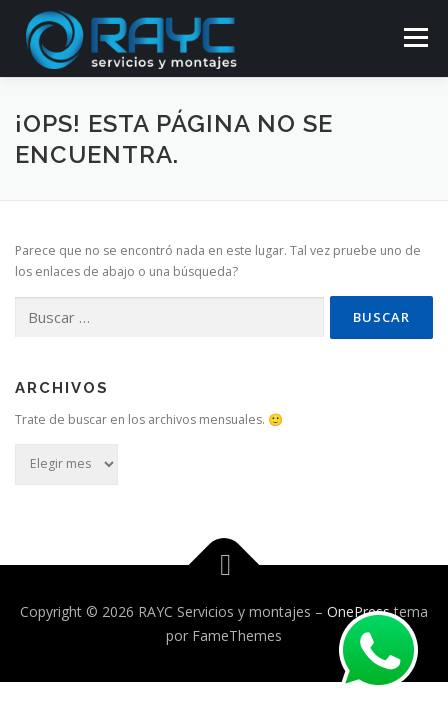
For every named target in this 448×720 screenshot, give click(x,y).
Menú (414, 37)
